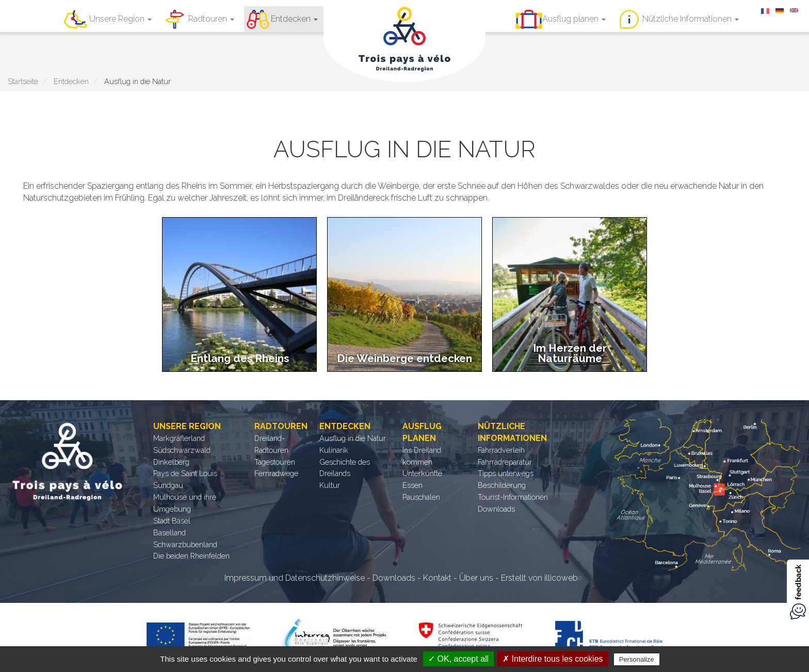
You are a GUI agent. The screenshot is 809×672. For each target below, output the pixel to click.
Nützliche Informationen (691, 19)
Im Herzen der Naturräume (570, 353)
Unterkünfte (422, 473)
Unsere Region (120, 19)
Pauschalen (421, 497)
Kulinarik (334, 450)
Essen (412, 485)
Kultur (330, 485)
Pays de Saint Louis (185, 473)
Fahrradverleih (501, 450)
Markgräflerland (179, 438)
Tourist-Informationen (513, 497)
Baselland (169, 532)
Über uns (476, 578)
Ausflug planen (574, 19)
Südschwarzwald (182, 450)
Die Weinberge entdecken (405, 358)
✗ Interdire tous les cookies (553, 659)
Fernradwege (276, 473)
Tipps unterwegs (506, 473)
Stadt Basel (172, 521)
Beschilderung (502, 485)
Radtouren (211, 19)
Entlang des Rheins (240, 358)
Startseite (23, 81)
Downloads (496, 509)
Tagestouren (275, 462)
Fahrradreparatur (505, 462)
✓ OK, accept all (458, 659)
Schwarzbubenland (185, 544)
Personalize (637, 659)
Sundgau (168, 485)
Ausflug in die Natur (353, 438)
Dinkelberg (171, 462)
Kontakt (437, 578)
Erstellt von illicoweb (543, 578)
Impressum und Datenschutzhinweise (295, 578)
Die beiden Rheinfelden (191, 556)
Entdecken (294, 19)
